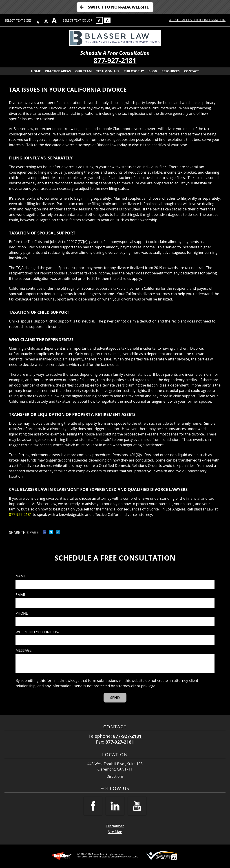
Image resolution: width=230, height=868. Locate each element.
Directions (115, 776)
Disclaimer (115, 826)
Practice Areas (58, 71)
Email (21, 595)
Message (23, 650)
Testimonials (108, 71)
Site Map (115, 832)
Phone (22, 613)
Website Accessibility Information (197, 20)
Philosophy (134, 71)
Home (36, 71)
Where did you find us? (37, 632)
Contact (192, 71)
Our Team (83, 71)
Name (21, 576)
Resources (170, 71)
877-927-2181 (115, 61)
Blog (153, 71)
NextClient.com (129, 857)
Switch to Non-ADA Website (118, 7)
